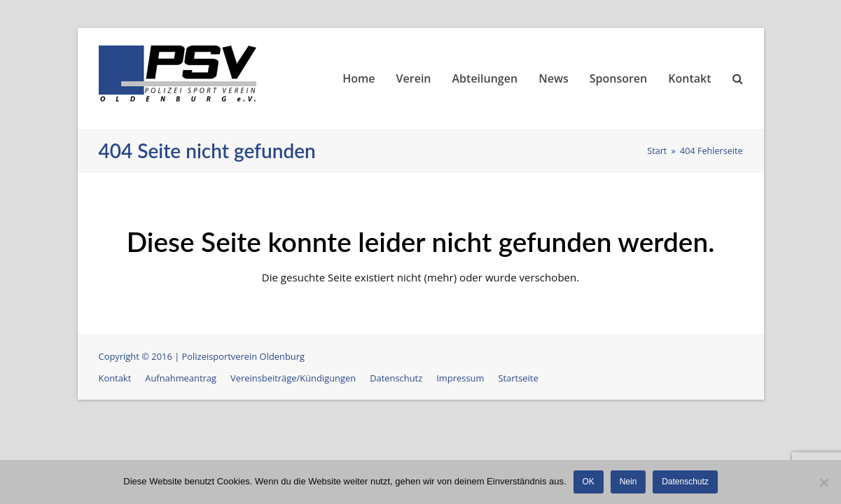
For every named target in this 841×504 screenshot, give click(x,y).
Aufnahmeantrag (181, 378)
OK (589, 482)
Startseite (518, 378)
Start (657, 151)
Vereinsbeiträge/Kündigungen (293, 378)
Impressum (460, 378)
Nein (628, 482)
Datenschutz (396, 378)
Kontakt (115, 378)
